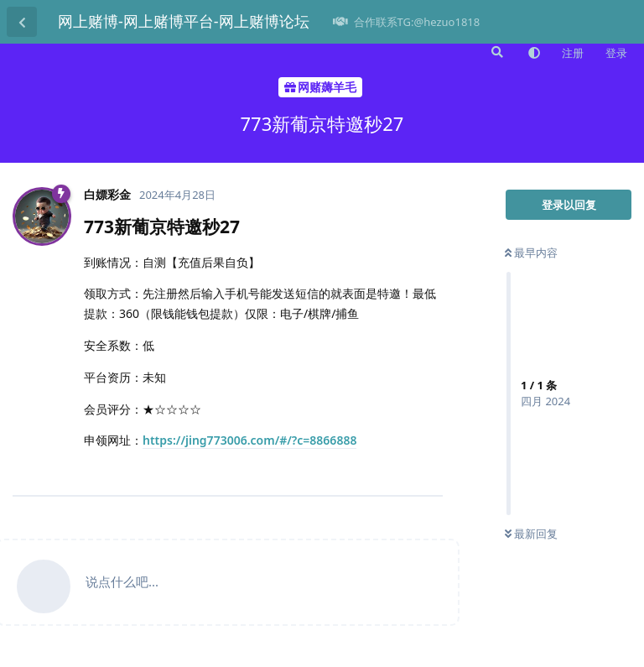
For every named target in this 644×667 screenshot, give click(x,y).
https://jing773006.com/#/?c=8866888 (249, 440)
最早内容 (531, 253)
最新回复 (531, 534)
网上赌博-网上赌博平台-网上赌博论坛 (184, 21)
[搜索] (496, 52)
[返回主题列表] (22, 22)
